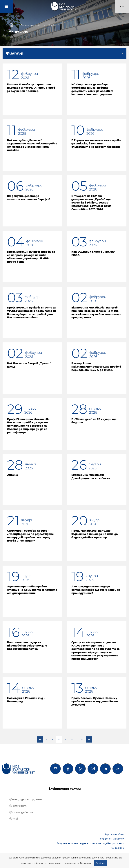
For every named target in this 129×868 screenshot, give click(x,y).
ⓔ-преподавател (21, 812)
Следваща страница (89, 740)
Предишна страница (40, 740)
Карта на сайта (114, 834)
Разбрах (100, 863)
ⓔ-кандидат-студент (26, 799)
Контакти (117, 848)
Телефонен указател (112, 839)
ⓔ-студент (18, 806)
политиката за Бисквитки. (78, 863)
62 (82, 739)
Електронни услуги (65, 789)
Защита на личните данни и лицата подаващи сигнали (90, 843)
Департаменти (30, 25)
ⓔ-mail (14, 819)
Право (52, 25)
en (122, 7)
